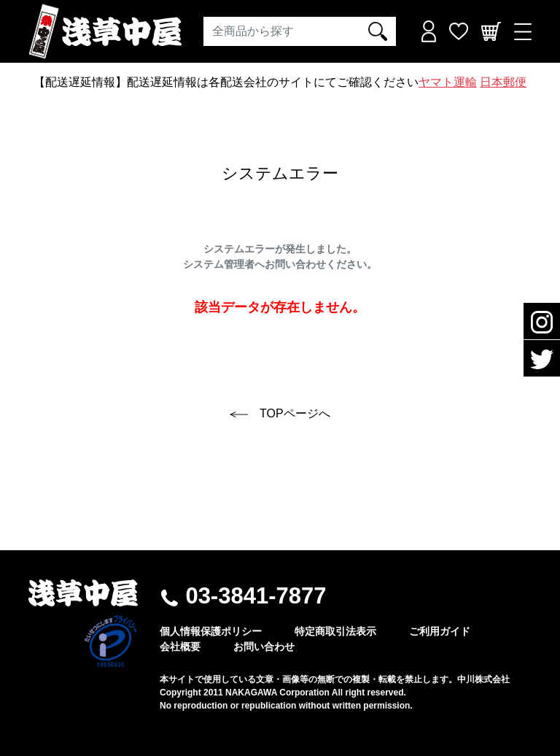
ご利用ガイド (440, 631)
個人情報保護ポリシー (211, 631)
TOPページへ (280, 413)
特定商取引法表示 (335, 631)
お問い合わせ (264, 647)
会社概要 (180, 647)
